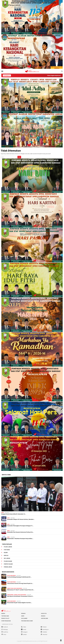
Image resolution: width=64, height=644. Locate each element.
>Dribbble (44, 632)
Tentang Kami (5, 616)
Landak (15, 595)
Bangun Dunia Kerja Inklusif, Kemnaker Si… (14, 514)
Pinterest (43, 627)
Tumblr (24, 629)
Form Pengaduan (6, 621)
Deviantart (44, 634)
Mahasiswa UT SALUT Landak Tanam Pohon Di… (21, 590)
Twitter (23, 627)
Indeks (3, 613)
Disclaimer (24, 618)
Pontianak (7, 550)
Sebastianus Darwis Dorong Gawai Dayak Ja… (20, 583)
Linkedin (24, 634)
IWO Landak (7, 558)
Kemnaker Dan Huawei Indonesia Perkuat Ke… (20, 532)
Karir (23, 616)
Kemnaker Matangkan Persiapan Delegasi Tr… (20, 526)
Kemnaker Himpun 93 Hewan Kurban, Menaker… (21, 519)
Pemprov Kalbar (8, 564)
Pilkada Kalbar (8, 561)
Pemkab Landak (8, 567)
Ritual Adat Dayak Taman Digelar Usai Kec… (20, 603)
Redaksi (23, 613)
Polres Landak (8, 547)
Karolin (6, 555)
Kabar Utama (10, 588)
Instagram (24, 632)
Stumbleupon (45, 629)
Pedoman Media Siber (27, 621)
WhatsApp (5, 629)
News (3, 513)
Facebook (5, 627)
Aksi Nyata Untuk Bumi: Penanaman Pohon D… (20, 596)
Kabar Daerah (10, 595)
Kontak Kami (44, 618)
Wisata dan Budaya (11, 576)
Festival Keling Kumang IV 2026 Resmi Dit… (19, 577)
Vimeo (4, 634)
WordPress (5, 632)
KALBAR (6, 553)
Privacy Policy (5, 618)
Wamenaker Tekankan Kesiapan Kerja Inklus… (20, 539)
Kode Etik (44, 613)
